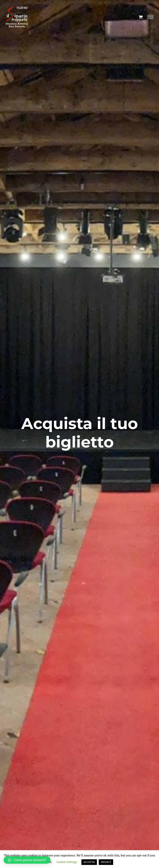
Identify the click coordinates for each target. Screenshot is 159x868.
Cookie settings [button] (67, 862)
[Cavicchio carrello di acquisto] (141, 17)
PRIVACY (106, 862)
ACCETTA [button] (89, 862)
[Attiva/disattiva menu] (150, 17)
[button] (27, 860)
